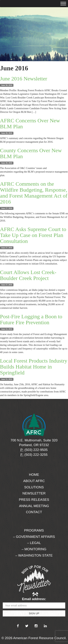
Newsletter (34, 493)
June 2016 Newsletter (24, 79)
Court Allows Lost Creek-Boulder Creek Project (28, 275)
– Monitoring (34, 549)
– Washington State (34, 555)
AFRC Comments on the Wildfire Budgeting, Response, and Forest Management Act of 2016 (34, 193)
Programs (34, 530)
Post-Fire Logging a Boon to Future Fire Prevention (31, 319)
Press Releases (34, 500)
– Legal (34, 543)
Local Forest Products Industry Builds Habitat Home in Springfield (34, 367)
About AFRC (34, 481)
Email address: (34, 599)
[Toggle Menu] (63, 4)
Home (34, 475)
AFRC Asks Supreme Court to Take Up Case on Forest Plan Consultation (33, 235)
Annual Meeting (34, 506)
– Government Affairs (34, 537)
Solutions (34, 487)
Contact (34, 512)
